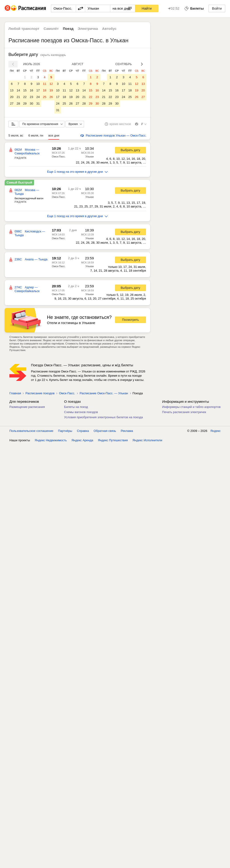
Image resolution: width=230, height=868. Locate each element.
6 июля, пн (36, 135)
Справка (83, 431)
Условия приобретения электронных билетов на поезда (103, 417)
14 (18, 90)
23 (31, 97)
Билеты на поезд (76, 407)
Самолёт (51, 29)
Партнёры (65, 431)
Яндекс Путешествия (113, 440)
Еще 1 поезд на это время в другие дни (78, 172)
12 (51, 84)
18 (45, 90)
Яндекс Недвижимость (51, 440)
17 (38, 90)
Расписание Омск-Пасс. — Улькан (104, 393)
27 (12, 104)
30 (31, 104)
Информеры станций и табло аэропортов (191, 407)
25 (45, 97)
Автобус (109, 29)
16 (31, 90)
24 (38, 97)
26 (51, 97)
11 (45, 84)
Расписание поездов (40, 393)
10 (38, 84)
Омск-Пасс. (59, 156)
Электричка (88, 29)
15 (25, 90)
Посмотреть (130, 320)
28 (18, 104)
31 (38, 104)
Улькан (90, 156)
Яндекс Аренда (82, 440)
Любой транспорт (24, 29)
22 (25, 97)
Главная (15, 393)
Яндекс (215, 431)
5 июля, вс (16, 135)
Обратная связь (105, 431)
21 (18, 97)
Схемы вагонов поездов (81, 412)
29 (25, 104)
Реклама (127, 431)
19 (51, 90)
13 (12, 90)
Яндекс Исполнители (148, 440)
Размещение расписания (27, 407)
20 (12, 97)
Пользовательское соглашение (31, 431)
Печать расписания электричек (184, 412)
